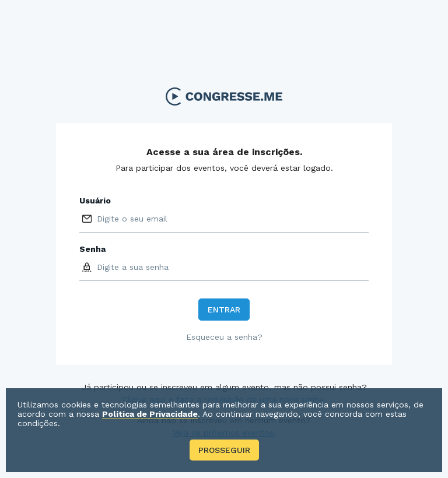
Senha (92, 249)
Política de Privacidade (150, 414)
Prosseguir (224, 450)
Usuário (95, 201)
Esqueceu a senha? (224, 337)
